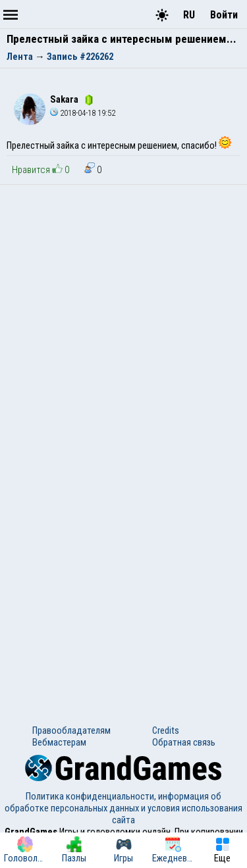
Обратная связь (184, 742)
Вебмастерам (59, 742)
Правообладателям (71, 730)
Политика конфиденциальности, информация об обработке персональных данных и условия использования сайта (123, 808)
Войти (224, 15)
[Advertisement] (123, 315)
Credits (166, 730)
